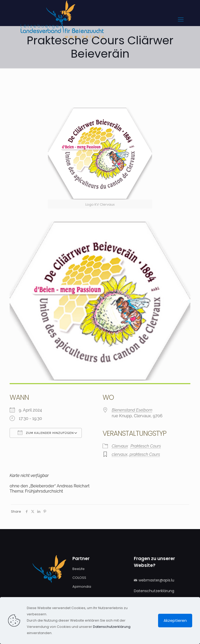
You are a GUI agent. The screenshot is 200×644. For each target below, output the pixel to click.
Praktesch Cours (146, 446)
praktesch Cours (145, 454)
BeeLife (79, 569)
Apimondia (82, 587)
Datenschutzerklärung (154, 591)
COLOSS (79, 578)
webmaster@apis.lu (156, 580)
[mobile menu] (181, 20)
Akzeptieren (175, 620)
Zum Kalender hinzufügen (46, 433)
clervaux (120, 454)
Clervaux (120, 446)
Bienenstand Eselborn (132, 410)
